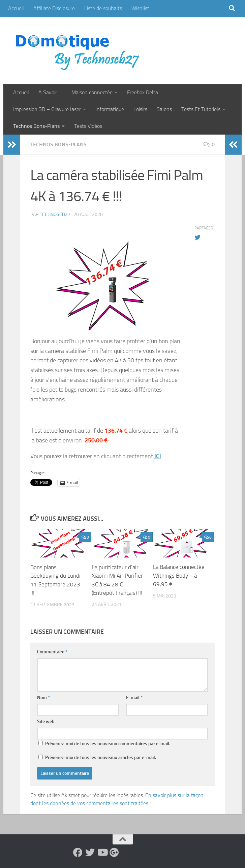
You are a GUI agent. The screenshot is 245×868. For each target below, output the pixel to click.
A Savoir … (50, 92)
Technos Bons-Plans (36, 126)
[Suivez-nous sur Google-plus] (114, 852)
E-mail (134, 697)
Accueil (16, 8)
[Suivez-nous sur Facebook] (78, 852)
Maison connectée (92, 92)
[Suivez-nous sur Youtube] (102, 852)
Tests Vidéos (88, 126)
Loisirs (140, 109)
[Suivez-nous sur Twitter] (90, 852)
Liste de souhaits (103, 8)
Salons (164, 109)
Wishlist (140, 8)
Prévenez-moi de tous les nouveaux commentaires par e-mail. (108, 743)
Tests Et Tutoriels (201, 109)
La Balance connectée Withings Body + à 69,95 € (179, 575)
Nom (43, 697)
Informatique (110, 109)
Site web (46, 721)
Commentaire (52, 652)
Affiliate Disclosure (54, 8)
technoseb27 (55, 214)
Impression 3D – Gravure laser (47, 109)
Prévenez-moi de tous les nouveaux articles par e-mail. (101, 757)
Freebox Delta (143, 92)
